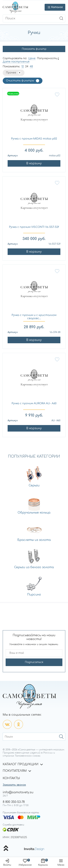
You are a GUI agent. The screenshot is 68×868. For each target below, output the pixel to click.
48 (31, 66)
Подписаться (34, 662)
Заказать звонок (14, 785)
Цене (32, 58)
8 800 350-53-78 (14, 802)
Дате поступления (16, 62)
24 (27, 66)
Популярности (47, 58)
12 (23, 66)
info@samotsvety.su (18, 792)
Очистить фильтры (20, 81)
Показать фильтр (34, 49)
